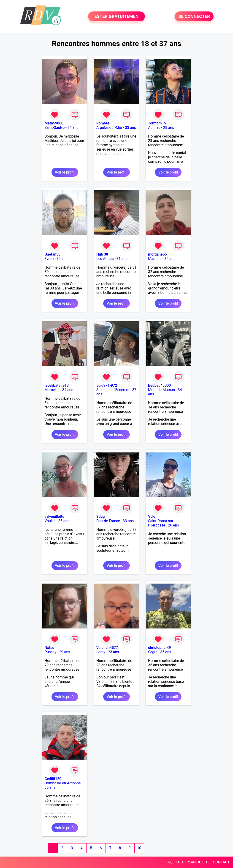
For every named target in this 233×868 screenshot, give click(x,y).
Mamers (155, 259)
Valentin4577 (107, 648)
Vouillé (50, 521)
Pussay (51, 652)
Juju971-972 (107, 385)
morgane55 (157, 254)
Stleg (101, 517)
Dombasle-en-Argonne (63, 783)
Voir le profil (65, 172)
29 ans (65, 652)
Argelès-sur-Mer (109, 128)
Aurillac (154, 128)
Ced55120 (53, 779)
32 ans (170, 259)
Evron (49, 259)
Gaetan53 (53, 254)
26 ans (173, 525)
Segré (153, 652)
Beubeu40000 (160, 385)
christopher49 (160, 648)
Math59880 (54, 123)
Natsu (49, 648)
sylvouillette (54, 517)
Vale (152, 517)
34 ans (73, 128)
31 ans (122, 259)
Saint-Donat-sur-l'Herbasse (161, 523)
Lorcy (101, 652)
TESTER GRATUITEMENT (117, 16)
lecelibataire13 (57, 385)
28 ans (169, 128)
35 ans (64, 521)
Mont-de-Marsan (161, 390)
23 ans (114, 652)
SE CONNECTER (194, 16)
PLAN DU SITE (198, 862)
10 (139, 848)
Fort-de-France (108, 521)
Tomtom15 (157, 123)
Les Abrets (105, 259)
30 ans (62, 259)
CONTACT (221, 862)
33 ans (130, 128)
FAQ (169, 862)
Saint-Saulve (55, 128)
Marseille (52, 390)
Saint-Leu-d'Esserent (113, 390)
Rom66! (103, 123)
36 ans (50, 787)
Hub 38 (102, 254)
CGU (179, 862)
